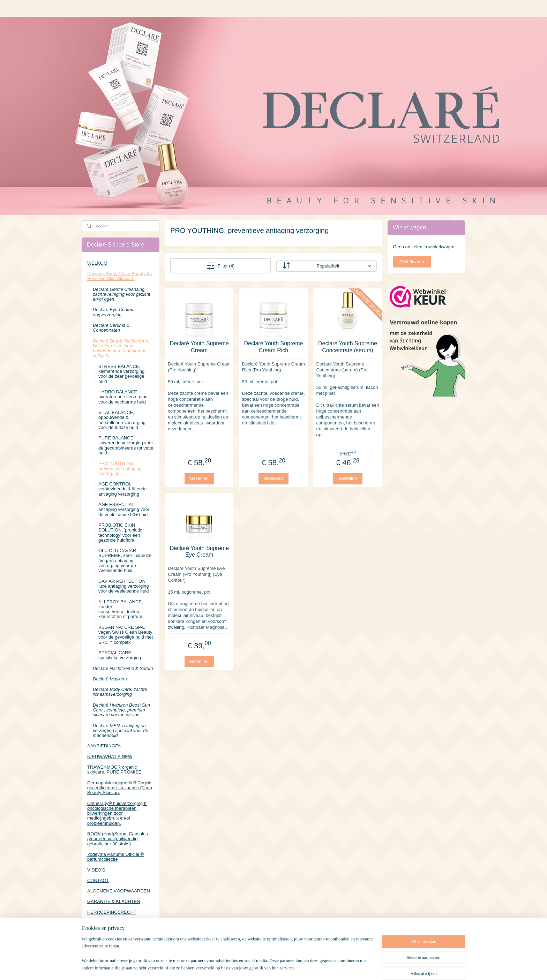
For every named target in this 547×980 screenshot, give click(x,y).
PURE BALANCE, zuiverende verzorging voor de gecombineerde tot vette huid (126, 445)
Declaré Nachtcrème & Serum (123, 668)
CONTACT (98, 880)
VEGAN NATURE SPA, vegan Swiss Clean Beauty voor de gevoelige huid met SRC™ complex (126, 635)
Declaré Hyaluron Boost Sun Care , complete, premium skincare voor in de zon (121, 710)
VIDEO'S (96, 870)
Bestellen (199, 478)
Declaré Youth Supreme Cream (199, 347)
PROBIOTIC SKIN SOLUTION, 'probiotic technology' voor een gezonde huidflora (120, 533)
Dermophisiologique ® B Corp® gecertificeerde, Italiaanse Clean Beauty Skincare (120, 788)
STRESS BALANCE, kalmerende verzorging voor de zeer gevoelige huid (121, 374)
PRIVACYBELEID (105, 923)
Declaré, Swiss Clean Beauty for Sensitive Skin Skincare (120, 276)
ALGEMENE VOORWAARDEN (119, 891)
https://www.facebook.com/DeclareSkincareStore (121, 945)
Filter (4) (220, 266)
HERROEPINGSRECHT (112, 912)
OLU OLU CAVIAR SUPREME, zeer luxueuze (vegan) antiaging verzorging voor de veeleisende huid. (125, 560)
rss (273, 967)
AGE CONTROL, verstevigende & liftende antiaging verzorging (123, 489)
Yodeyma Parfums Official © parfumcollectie (115, 857)
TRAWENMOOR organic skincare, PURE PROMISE (114, 770)
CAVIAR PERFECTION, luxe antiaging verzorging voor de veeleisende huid (124, 586)
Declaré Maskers (110, 679)
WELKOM (97, 263)
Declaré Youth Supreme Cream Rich (273, 347)
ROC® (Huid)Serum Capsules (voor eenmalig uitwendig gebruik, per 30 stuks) (118, 839)
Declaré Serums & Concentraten (111, 328)
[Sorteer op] (326, 266)
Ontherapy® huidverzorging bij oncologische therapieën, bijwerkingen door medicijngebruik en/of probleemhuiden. (118, 813)
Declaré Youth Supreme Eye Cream (199, 551)
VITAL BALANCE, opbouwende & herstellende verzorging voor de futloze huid (122, 420)
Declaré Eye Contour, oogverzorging (114, 312)
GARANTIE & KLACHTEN (114, 901)
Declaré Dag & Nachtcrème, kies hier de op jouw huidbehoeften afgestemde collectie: (121, 348)
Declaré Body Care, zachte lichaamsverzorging (120, 692)
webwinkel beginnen (295, 967)
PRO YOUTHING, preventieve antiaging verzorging (120, 468)
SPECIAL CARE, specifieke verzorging (120, 655)
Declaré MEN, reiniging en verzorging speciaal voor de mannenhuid (121, 731)
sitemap (260, 967)
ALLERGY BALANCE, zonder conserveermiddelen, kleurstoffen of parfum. (121, 609)
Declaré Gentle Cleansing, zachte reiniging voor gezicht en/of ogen (122, 294)
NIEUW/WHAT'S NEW (110, 757)
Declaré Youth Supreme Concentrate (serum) (348, 347)
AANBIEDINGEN (104, 746)
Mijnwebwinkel (349, 967)
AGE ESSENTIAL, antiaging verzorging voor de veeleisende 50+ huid (124, 510)
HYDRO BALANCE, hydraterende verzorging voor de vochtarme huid (123, 397)
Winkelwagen (412, 262)
